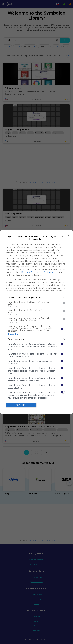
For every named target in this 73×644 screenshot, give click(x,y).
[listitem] (37, 298)
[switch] (63, 303)
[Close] (68, 235)
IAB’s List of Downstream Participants (37, 272)
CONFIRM (21, 405)
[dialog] (37, 322)
